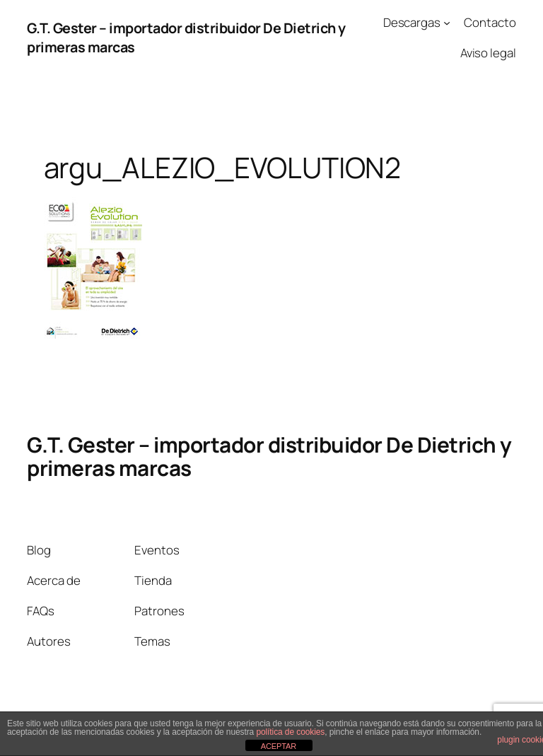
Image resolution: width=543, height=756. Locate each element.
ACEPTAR (279, 746)
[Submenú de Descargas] (447, 23)
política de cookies (290, 732)
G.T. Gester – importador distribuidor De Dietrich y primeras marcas (269, 456)
